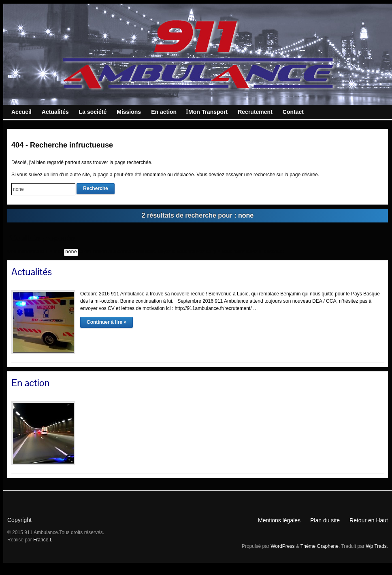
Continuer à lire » (107, 322)
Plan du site (325, 520)
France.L (43, 540)
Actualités (32, 272)
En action (31, 383)
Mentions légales (279, 520)
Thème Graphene (320, 546)
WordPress (282, 546)
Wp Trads (376, 546)
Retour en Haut (369, 520)
